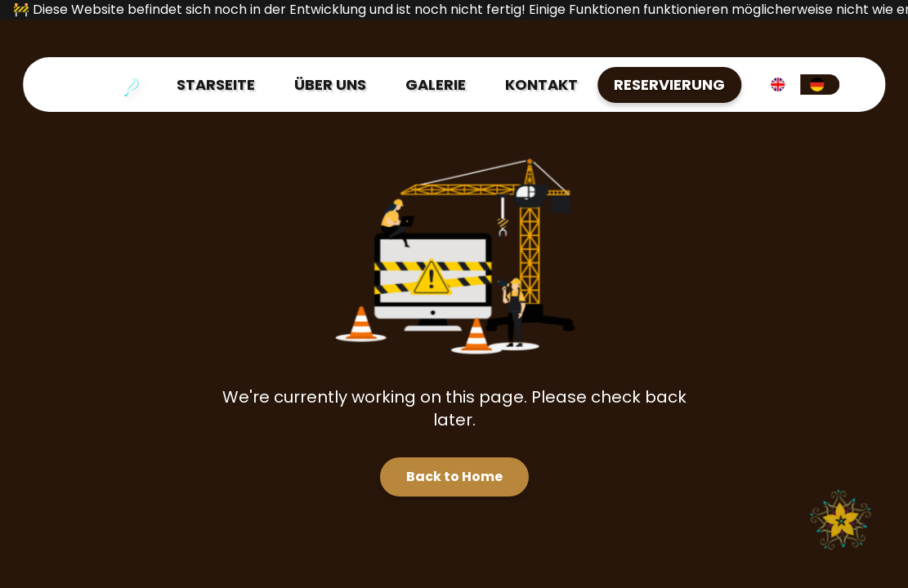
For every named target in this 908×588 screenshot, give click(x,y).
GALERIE (436, 85)
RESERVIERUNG (669, 85)
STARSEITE (216, 85)
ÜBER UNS (330, 85)
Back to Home (454, 477)
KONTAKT (541, 85)
